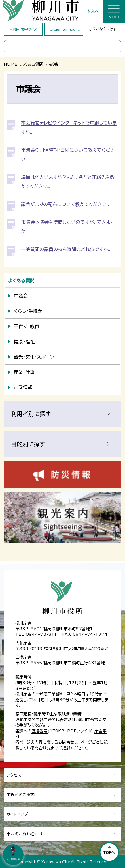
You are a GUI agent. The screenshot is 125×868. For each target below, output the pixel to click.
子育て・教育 (26, 326)
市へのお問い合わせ (25, 834)
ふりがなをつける (103, 29)
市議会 (21, 296)
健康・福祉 (24, 342)
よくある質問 (32, 64)
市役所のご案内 (21, 795)
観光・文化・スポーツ (34, 357)
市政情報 (23, 387)
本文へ (93, 11)
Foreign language (64, 29)
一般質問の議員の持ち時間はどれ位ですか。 (66, 249)
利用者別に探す (31, 414)
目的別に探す (28, 444)
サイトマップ (17, 814)
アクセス (14, 775)
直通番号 (39, 731)
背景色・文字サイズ (23, 29)
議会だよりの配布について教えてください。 (65, 204)
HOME (11, 64)
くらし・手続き (28, 311)
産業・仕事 (24, 372)
